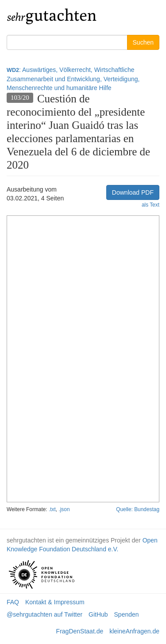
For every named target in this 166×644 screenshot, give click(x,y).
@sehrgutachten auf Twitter (44, 614)
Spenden (127, 614)
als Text (151, 205)
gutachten (52, 15)
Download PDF (133, 192)
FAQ (13, 602)
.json (64, 509)
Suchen (143, 42)
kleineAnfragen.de (134, 631)
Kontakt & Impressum (55, 602)
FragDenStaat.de (80, 631)
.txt (52, 509)
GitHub (98, 614)
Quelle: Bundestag (138, 509)
